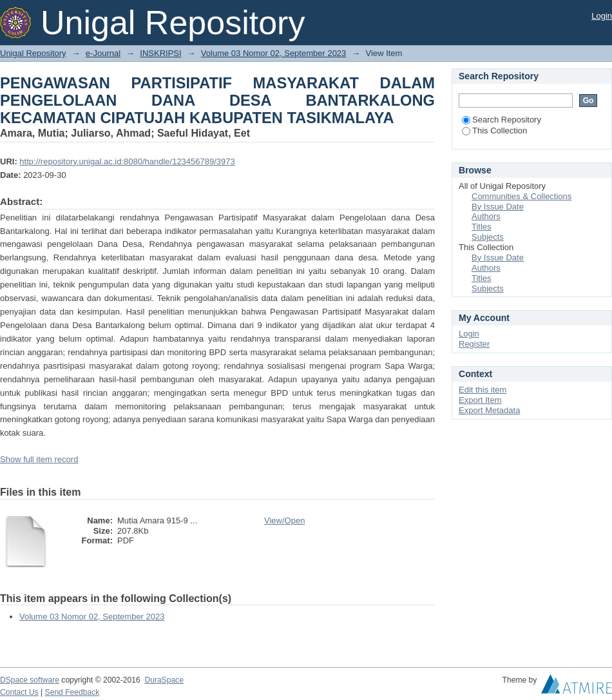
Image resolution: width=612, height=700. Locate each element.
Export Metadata (489, 410)
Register (474, 344)
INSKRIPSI (160, 53)
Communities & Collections (521, 196)
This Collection (494, 131)
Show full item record (39, 459)
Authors (486, 216)
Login (602, 16)
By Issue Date (498, 207)
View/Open (284, 520)
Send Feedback (72, 692)
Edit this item (483, 390)
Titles (482, 227)
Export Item (480, 400)
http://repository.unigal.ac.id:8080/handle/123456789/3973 (127, 161)
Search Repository (502, 120)
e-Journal (103, 53)
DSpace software (30, 680)
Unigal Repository (33, 53)
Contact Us (19, 692)
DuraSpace (164, 680)
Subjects (488, 237)
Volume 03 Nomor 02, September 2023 (273, 53)
